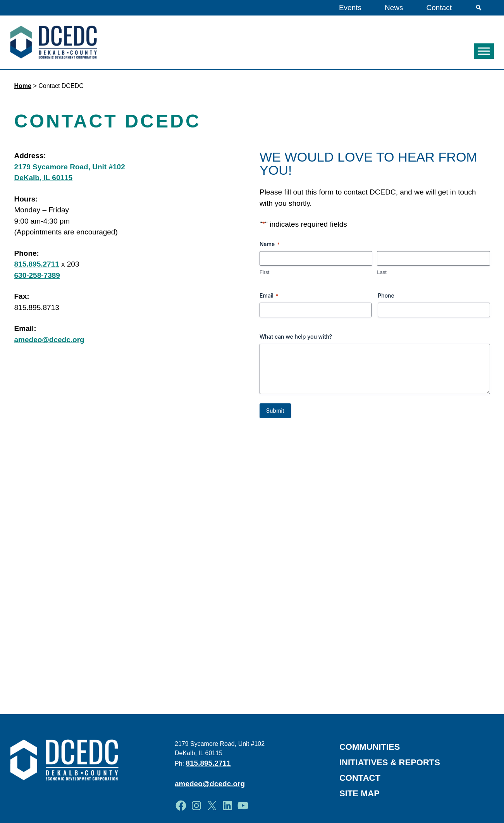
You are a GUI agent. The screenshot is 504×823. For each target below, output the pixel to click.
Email (269, 296)
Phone (386, 295)
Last (382, 272)
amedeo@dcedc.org (49, 340)
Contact (439, 8)
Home (23, 86)
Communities (370, 747)
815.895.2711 (37, 264)
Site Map (360, 793)
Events (350, 8)
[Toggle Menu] (484, 51)
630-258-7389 (37, 275)
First (264, 272)
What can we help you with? (296, 337)
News (394, 8)
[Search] (479, 8)
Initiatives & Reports (390, 762)
